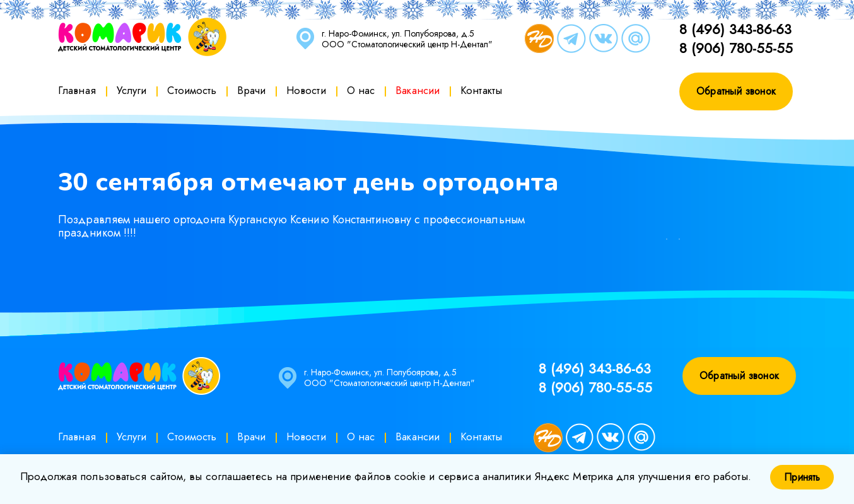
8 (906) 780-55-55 (736, 48)
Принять (802, 477)
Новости (306, 90)
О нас (361, 90)
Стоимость (192, 90)
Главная (77, 90)
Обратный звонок (736, 91)
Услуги (132, 90)
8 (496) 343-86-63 (735, 29)
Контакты (481, 90)
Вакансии (418, 90)
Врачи (251, 90)
